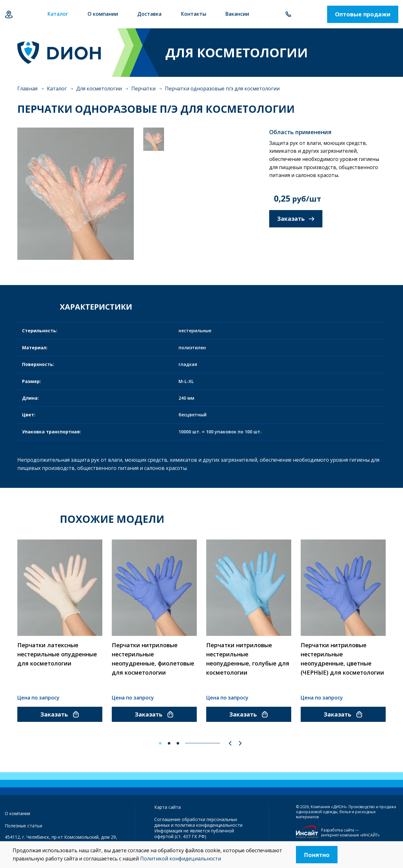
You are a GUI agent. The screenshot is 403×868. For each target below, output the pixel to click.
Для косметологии (99, 89)
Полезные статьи (23, 826)
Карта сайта (167, 807)
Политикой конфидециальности (181, 859)
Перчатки (143, 89)
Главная (27, 89)
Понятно (317, 855)
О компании (17, 813)
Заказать (296, 219)
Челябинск (9, 14)
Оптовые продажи (363, 14)
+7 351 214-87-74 (288, 14)
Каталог (57, 89)
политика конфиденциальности (209, 825)
